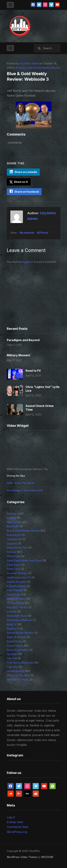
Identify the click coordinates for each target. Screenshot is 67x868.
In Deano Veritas (16, 586)
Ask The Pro (14, 522)
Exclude (12, 552)
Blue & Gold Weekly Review (44, 68)
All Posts (42, 233)
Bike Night (13, 526)
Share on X (19, 182)
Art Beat (11, 518)
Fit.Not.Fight (14, 556)
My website (27, 233)
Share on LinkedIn (26, 172)
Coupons (12, 543)
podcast (12, 611)
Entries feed (15, 822)
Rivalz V (12, 624)
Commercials (14, 539)
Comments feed (17, 827)
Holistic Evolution (17, 582)
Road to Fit (33, 371)
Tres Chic (12, 667)
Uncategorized (16, 671)
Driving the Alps (16, 476)
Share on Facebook (27, 192)
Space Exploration (18, 650)
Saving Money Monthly (20, 633)
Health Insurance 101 (19, 577)
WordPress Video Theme (22, 857)
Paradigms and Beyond (23, 340)
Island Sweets (15, 590)
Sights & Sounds (16, 637)
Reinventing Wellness (19, 620)
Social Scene (15, 641)
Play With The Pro (17, 607)
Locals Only (14, 594)
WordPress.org (17, 832)
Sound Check (15, 646)
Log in (11, 817)
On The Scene (15, 603)
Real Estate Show (17, 616)
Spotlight (12, 654)
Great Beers (14, 565)
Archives (21, 68)
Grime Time (13, 569)
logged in (28, 262)
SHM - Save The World (20, 483)
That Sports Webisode (20, 663)
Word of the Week (18, 680)
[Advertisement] (29, 301)
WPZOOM (47, 857)
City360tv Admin (29, 63)
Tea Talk (12, 658)
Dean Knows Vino (17, 548)
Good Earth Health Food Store (24, 560)
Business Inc (14, 535)
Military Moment (18, 355)
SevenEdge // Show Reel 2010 (25, 490)
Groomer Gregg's (17, 573)
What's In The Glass (18, 675)
